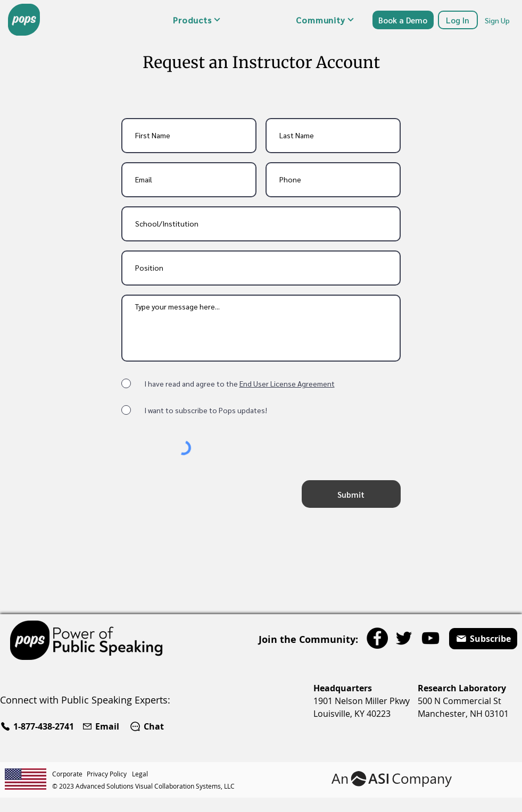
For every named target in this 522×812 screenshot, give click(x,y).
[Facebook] (377, 638)
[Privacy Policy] (109, 774)
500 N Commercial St (459, 701)
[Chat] (147, 726)
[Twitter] (404, 638)
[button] (197, 20)
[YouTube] (430, 638)
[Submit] (351, 494)
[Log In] (458, 20)
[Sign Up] (498, 20)
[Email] (102, 726)
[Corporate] (69, 774)
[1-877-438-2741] (39, 726)
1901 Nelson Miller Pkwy (362, 701)
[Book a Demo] (403, 20)
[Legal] (141, 774)
